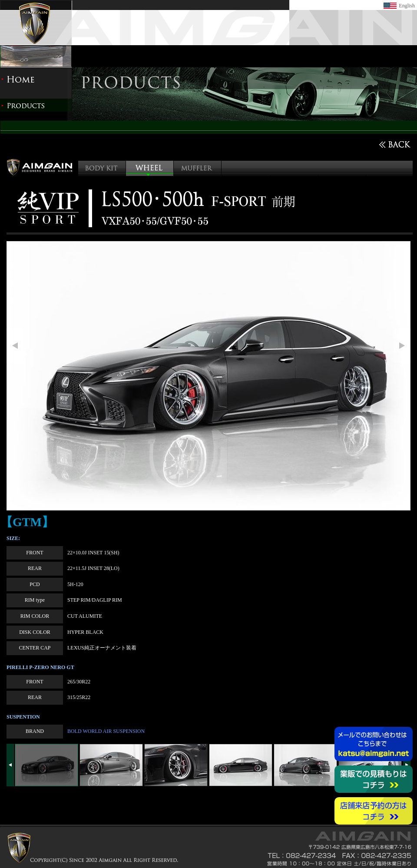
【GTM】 (27, 522)
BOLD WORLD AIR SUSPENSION (106, 731)
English (407, 6)
